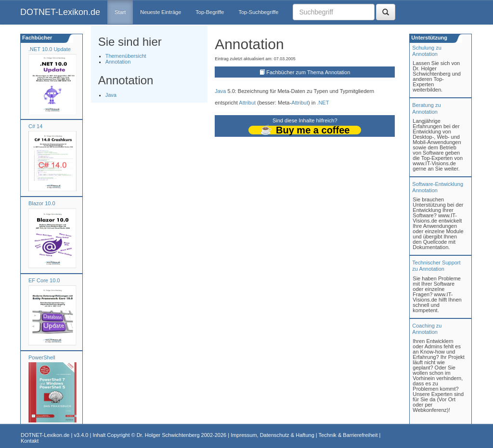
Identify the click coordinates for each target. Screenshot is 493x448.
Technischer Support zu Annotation (436, 266)
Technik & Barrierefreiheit (348, 435)
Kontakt (30, 441)
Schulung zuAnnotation (427, 51)
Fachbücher (36, 38)
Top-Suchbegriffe (258, 12)
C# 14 (35, 126)
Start (120, 12)
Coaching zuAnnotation (427, 329)
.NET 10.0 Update (50, 49)
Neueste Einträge (161, 12)
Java (111, 95)
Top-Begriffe (210, 12)
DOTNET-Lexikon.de (60, 12)
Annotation (118, 62)
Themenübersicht (126, 56)
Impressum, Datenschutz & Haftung (272, 435)
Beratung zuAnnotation (426, 108)
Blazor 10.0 (42, 203)
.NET (323, 103)
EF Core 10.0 (44, 280)
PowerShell (42, 357)
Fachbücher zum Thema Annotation (308, 72)
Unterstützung (428, 38)
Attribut (247, 103)
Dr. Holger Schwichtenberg (168, 435)
